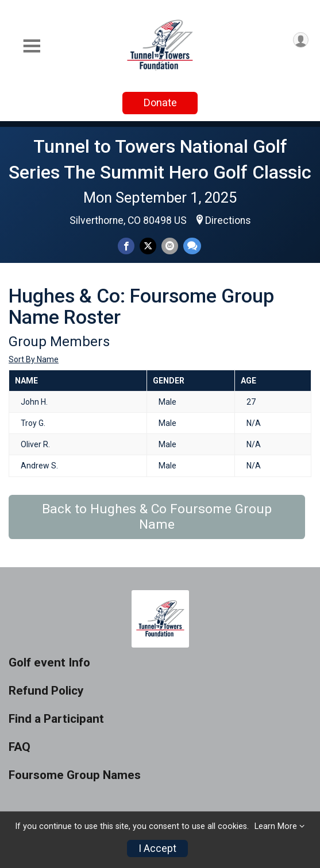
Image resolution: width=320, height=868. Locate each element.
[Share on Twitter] (148, 246)
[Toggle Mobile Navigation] (32, 46)
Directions (228, 220)
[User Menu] (301, 40)
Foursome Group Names (75, 775)
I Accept (157, 848)
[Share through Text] (192, 246)
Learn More (276, 826)
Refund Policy (46, 691)
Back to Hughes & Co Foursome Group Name (157, 517)
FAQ (20, 747)
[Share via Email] (170, 246)
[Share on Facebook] (126, 246)
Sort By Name (34, 359)
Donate (160, 102)
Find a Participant (56, 719)
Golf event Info (49, 663)
